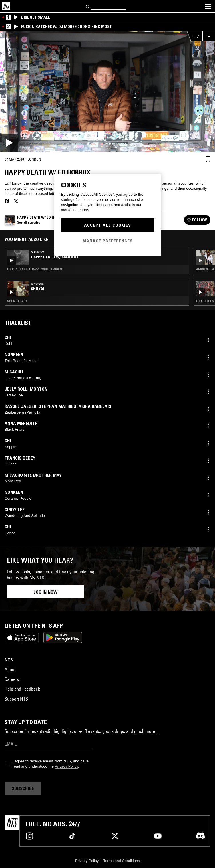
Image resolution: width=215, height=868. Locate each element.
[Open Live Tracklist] (195, 36)
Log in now (45, 592)
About (10, 669)
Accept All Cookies (107, 225)
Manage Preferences (107, 241)
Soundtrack (17, 301)
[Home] (6, 6)
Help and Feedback (22, 689)
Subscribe (23, 788)
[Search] (88, 6)
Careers (12, 679)
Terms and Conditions (122, 861)
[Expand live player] (209, 36)
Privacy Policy (66, 766)
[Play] (107, 92)
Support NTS (16, 699)
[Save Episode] (208, 159)
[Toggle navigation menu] (208, 6)
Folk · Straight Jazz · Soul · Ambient (36, 269)
